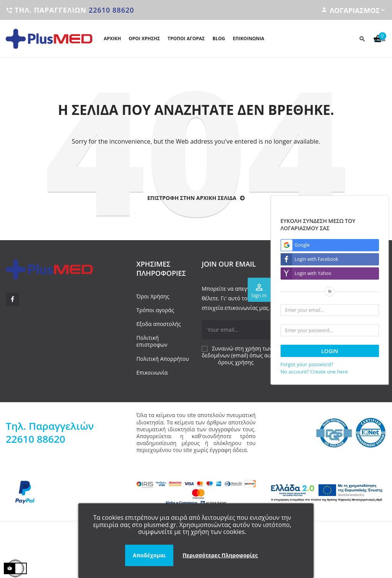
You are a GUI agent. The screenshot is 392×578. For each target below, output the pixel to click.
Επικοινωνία (152, 373)
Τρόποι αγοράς (155, 310)
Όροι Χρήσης (153, 296)
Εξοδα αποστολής (158, 324)
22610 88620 (112, 10)
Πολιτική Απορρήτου (163, 359)
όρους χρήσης (236, 362)
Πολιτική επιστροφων (152, 341)
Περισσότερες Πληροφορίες (220, 555)
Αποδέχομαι (149, 555)
